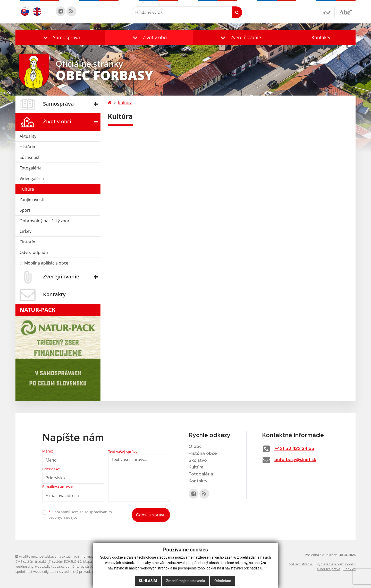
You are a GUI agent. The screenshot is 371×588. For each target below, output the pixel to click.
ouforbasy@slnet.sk (295, 460)
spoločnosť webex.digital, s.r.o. (39, 572)
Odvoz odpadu (34, 252)
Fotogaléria (31, 168)
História (27, 147)
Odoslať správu (151, 515)
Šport (25, 210)
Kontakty (321, 37)
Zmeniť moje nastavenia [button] (186, 581)
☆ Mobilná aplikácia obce (44, 263)
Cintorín (27, 242)
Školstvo (198, 461)
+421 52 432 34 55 (294, 449)
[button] (60, 37)
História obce (203, 454)
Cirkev (26, 231)
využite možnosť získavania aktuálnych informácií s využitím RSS (66, 556)
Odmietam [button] (223, 581)
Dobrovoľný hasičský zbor (45, 221)
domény (72, 566)
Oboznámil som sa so (80, 515)
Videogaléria (32, 178)
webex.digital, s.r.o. (49, 566)
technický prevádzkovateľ (83, 572)
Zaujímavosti (32, 200)
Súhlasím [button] (148, 581)
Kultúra (27, 189)
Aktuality (28, 136)
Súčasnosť (30, 157)
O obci (196, 447)
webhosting (24, 566)
